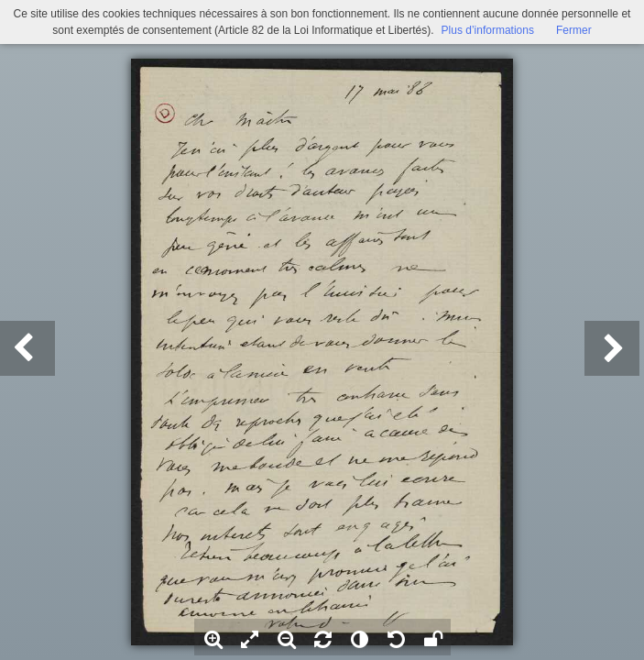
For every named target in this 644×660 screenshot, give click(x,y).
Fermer (574, 30)
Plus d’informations (488, 30)
